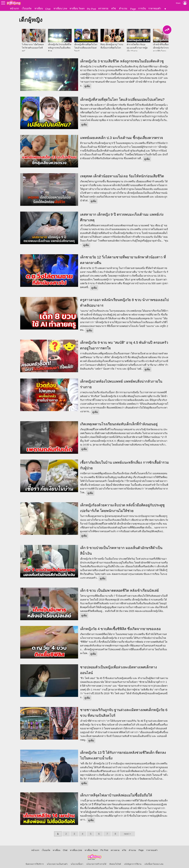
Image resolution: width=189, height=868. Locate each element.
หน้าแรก (14, 8)
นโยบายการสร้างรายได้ (96, 862)
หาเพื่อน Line (60, 8)
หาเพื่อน (39, 8)
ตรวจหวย (103, 8)
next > (127, 832)
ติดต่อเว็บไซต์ (115, 862)
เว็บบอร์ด (27, 8)
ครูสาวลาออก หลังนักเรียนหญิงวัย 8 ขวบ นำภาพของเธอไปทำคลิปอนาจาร (124, 301)
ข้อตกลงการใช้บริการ (35, 862)
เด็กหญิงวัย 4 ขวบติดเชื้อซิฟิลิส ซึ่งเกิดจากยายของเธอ (120, 627)
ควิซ (114, 8)
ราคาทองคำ (155, 8)
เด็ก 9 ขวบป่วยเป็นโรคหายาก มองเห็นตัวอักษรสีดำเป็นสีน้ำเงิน (121, 549)
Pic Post (91, 9)
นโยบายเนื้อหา (77, 862)
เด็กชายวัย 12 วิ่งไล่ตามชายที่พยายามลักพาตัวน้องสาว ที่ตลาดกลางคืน (123, 258)
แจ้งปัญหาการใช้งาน (133, 862)
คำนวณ (123, 8)
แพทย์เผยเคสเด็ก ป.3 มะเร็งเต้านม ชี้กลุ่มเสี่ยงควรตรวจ (122, 136)
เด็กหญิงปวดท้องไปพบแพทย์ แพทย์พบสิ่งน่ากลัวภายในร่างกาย (121, 383)
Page (133, 9)
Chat (48, 9)
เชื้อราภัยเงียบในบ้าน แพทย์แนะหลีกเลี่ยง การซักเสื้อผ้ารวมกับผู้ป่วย (124, 464)
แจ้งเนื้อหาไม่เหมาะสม (154, 862)
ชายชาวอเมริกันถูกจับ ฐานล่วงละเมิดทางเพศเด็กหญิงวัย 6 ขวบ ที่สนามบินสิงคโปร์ (124, 711)
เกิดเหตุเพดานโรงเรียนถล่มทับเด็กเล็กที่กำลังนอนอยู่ (119, 423)
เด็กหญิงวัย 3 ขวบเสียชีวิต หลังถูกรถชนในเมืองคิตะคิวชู (122, 59)
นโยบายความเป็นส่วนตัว (57, 862)
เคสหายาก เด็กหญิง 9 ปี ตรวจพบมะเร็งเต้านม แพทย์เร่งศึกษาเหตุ (122, 216)
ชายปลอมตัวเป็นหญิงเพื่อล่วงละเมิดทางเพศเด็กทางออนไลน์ (118, 668)
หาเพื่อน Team (77, 8)
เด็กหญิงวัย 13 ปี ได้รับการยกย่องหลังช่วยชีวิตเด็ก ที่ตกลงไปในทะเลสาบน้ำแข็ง (123, 754)
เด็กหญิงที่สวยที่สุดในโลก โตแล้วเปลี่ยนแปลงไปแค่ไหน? (122, 98)
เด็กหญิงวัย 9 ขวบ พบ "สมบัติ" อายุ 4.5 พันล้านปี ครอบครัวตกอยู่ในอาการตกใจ (124, 344)
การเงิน (142, 8)
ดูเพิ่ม (87, 85)
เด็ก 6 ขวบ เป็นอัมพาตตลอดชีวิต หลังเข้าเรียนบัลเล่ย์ (119, 589)
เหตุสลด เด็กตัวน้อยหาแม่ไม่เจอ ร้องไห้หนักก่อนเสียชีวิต (122, 175)
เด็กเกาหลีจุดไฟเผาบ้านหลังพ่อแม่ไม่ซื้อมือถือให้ (116, 794)
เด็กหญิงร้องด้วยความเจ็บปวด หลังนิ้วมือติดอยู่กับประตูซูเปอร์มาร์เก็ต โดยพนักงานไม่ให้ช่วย (122, 506)
